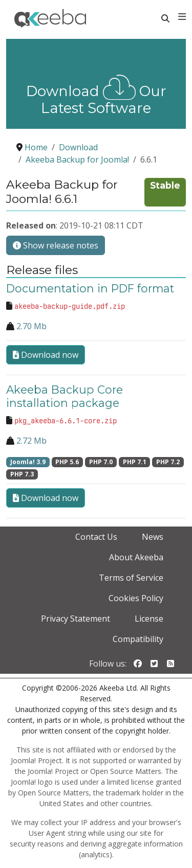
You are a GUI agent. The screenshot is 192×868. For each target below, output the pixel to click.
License (149, 619)
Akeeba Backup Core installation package (65, 396)
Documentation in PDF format (90, 288)
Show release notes (56, 245)
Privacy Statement (76, 619)
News (153, 537)
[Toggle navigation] (182, 17)
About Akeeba (136, 557)
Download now (46, 355)
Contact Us (96, 537)
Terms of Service (131, 578)
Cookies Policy (136, 598)
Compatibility (138, 639)
